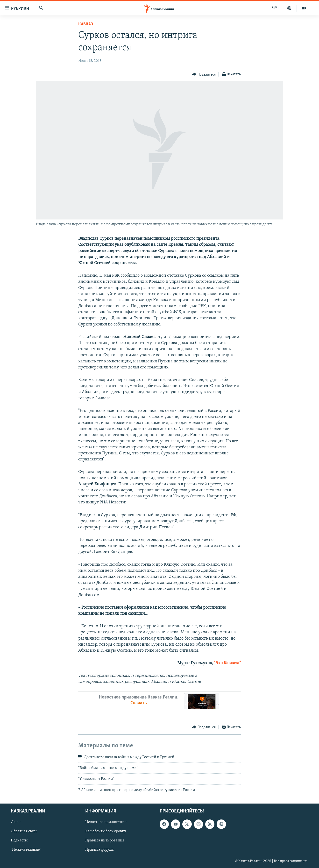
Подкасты (19, 841)
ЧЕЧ (275, 8)
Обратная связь (24, 832)
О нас (16, 822)
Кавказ (86, 24)
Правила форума (99, 850)
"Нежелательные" (26, 850)
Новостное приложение (106, 822)
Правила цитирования (105, 841)
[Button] (204, 74)
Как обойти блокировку (106, 832)
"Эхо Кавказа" (227, 663)
